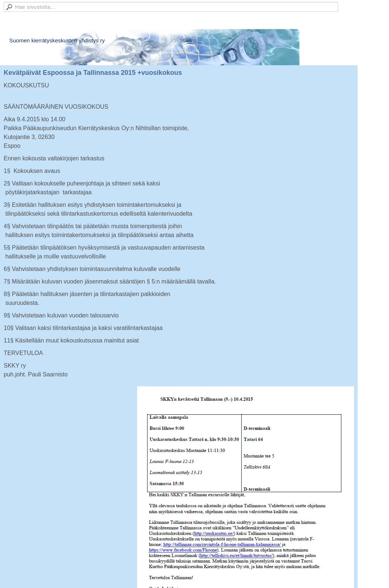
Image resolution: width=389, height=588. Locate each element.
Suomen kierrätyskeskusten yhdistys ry (57, 40)
